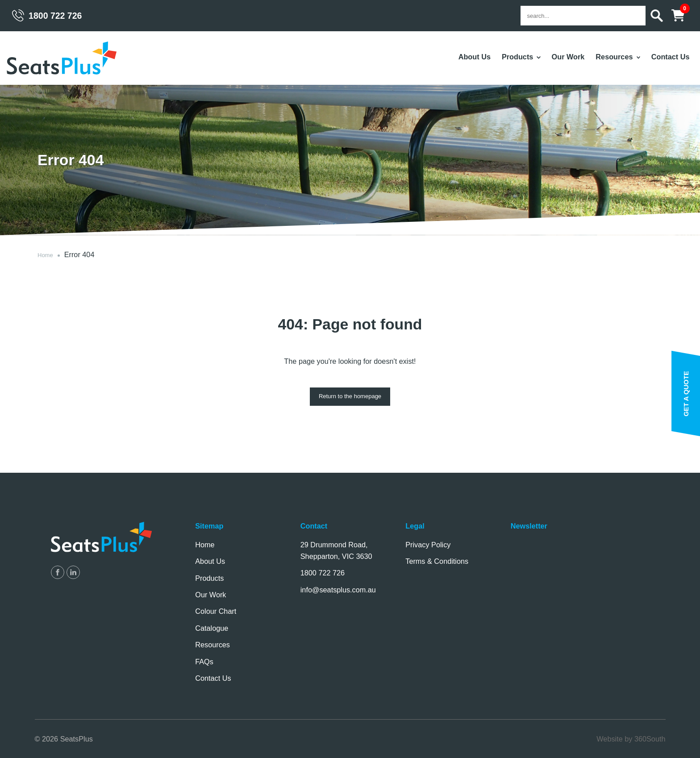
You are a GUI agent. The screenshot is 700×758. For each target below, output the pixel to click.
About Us (475, 57)
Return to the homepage (350, 396)
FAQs (204, 662)
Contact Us (671, 57)
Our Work (568, 57)
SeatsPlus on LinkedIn (73, 572)
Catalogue (212, 628)
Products (517, 57)
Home (45, 255)
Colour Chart (216, 611)
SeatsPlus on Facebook (58, 572)
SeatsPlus (62, 58)
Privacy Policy (428, 545)
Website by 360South (631, 739)
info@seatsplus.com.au (338, 590)
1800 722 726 (55, 16)
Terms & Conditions (437, 561)
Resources (614, 57)
